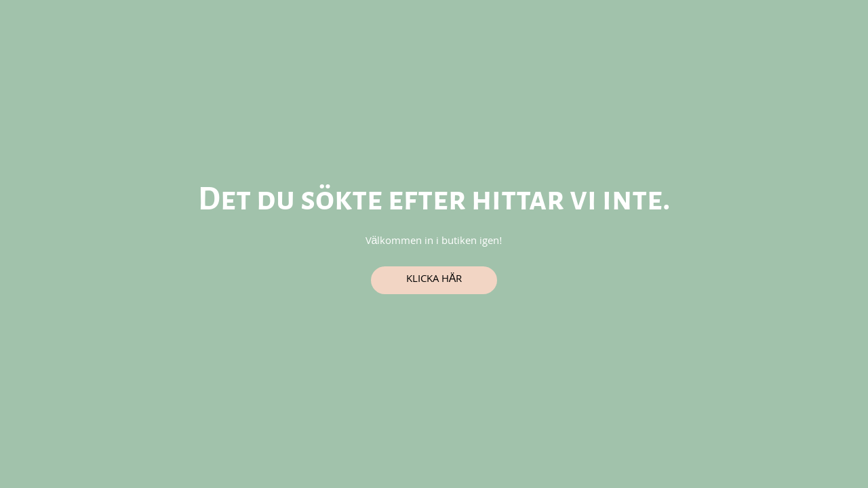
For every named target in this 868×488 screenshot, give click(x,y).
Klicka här (434, 280)
